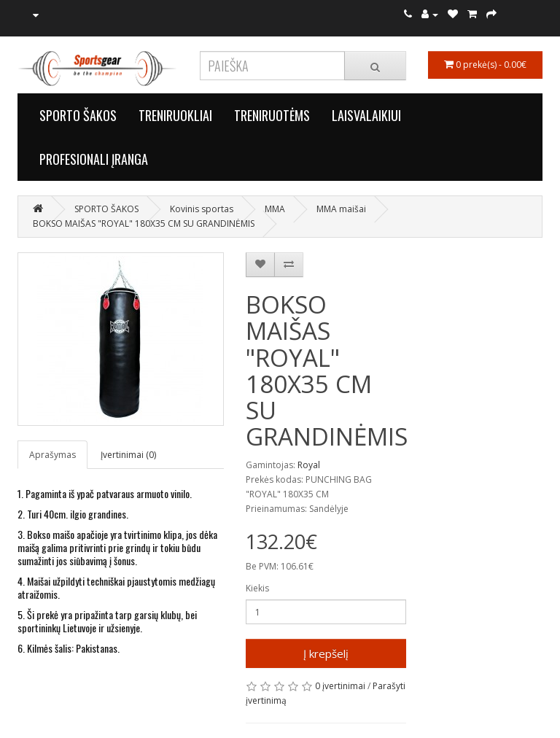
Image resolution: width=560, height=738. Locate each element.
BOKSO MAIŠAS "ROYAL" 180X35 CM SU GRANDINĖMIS (144, 224)
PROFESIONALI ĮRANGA (94, 159)
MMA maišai (341, 209)
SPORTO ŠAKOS (78, 115)
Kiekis (257, 588)
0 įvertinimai (340, 686)
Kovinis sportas (202, 209)
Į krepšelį (326, 653)
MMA (275, 209)
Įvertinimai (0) (128, 455)
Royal (309, 465)
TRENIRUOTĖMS (272, 115)
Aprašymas (52, 455)
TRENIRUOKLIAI (175, 115)
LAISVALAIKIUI (366, 115)
